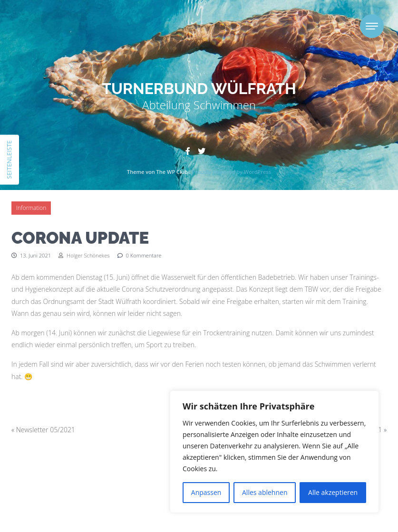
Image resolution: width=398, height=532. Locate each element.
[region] (274, 452)
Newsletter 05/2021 (46, 430)
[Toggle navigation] (372, 26)
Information (31, 208)
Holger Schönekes (84, 255)
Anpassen (206, 492)
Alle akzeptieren (333, 492)
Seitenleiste (9, 159)
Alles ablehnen (265, 492)
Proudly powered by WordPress (232, 172)
